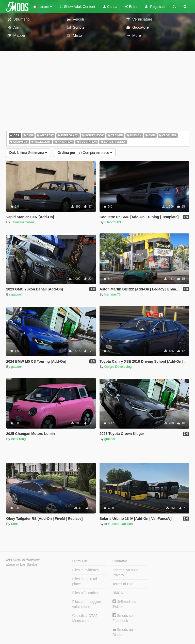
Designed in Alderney (23, 559)
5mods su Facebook (123, 618)
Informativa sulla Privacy (125, 573)
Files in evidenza (86, 570)
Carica (110, 7)
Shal (14, 524)
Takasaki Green (22, 222)
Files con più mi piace (85, 581)
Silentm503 (113, 222)
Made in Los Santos (22, 564)
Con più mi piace (85, 153)
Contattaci (120, 561)
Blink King (18, 439)
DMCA (118, 593)
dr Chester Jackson (119, 524)
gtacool (16, 294)
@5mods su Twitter (124, 604)
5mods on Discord (123, 632)
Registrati (155, 7)
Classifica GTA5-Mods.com (86, 618)
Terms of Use (123, 584)
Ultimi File (80, 561)
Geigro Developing (118, 367)
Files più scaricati (86, 593)
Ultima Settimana (28, 153)
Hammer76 (112, 294)
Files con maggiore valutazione (87, 604)
